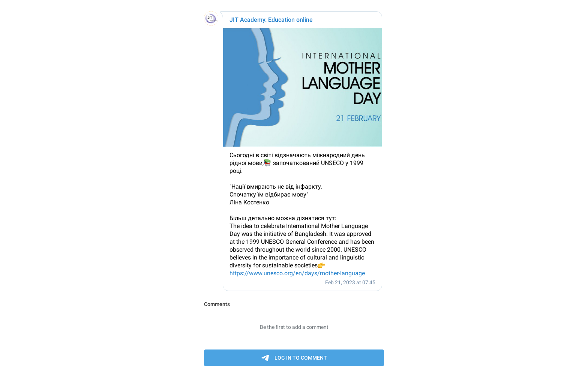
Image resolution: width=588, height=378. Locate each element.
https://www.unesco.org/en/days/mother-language (297, 273)
